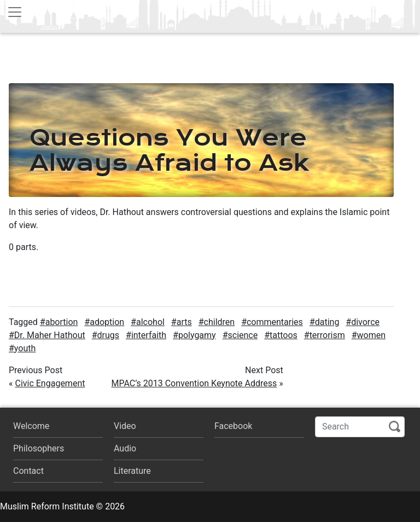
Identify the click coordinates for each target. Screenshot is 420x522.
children (220, 322)
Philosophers (39, 448)
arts (184, 322)
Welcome (31, 426)
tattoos (284, 335)
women (372, 335)
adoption (107, 322)
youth (25, 348)
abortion (62, 322)
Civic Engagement (50, 383)
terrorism (327, 335)
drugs (109, 335)
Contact (28, 471)
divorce (365, 322)
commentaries (275, 322)
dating (327, 322)
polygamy (197, 335)
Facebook (233, 426)
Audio (125, 448)
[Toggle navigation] (15, 12)
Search (395, 427)
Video (125, 426)
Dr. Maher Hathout (50, 335)
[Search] (360, 427)
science (243, 335)
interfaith (149, 335)
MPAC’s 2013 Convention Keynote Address (194, 383)
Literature (132, 471)
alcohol (150, 322)
